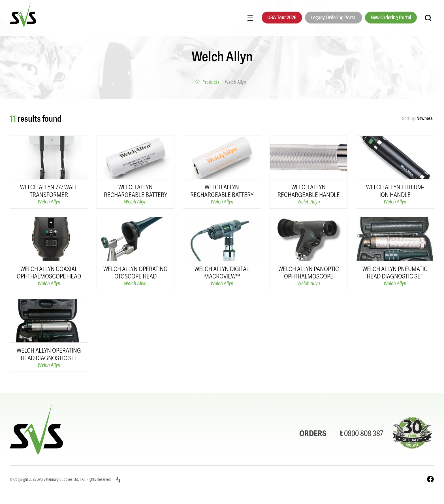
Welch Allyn (49, 202)
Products (211, 82)
